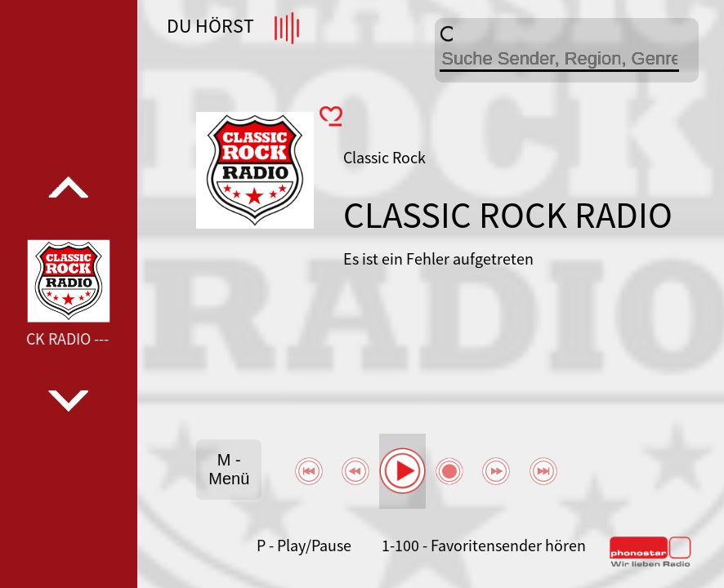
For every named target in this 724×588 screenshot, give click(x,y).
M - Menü (229, 469)
